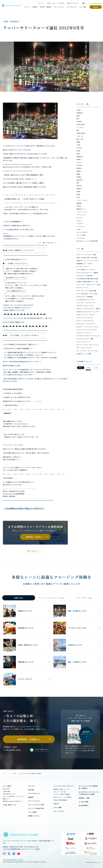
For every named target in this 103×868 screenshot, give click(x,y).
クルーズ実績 (82, 7)
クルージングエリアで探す (36, 805)
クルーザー (27, 7)
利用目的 (35, 7)
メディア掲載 (58, 807)
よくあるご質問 (84, 802)
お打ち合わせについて (9, 794)
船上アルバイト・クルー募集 (62, 797)
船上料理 (42, 7)
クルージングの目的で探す (36, 808)
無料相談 (96, 7)
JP (84, 3)
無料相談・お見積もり (35, 537)
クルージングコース (59, 7)
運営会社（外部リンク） (60, 789)
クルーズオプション (72, 7)
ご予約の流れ (7, 791)
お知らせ (56, 804)
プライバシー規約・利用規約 (62, 794)
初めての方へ (41, 3)
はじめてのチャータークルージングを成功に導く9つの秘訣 (89, 793)
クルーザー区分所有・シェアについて (14, 796)
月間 (96, 368)
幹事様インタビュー (34, 816)
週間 (88, 368)
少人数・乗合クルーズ (10, 805)
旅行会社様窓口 (61, 3)
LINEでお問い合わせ (73, 3)
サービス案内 (7, 786)
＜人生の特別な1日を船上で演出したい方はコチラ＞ (24, 508)
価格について (7, 799)
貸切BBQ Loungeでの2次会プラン (13, 801)
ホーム (5, 773)
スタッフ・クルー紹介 (60, 792)
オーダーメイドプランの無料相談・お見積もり (88, 787)
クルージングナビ (59, 811)
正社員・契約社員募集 (60, 800)
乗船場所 (49, 7)
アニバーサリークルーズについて (64, 786)
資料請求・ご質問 (51, 3)
